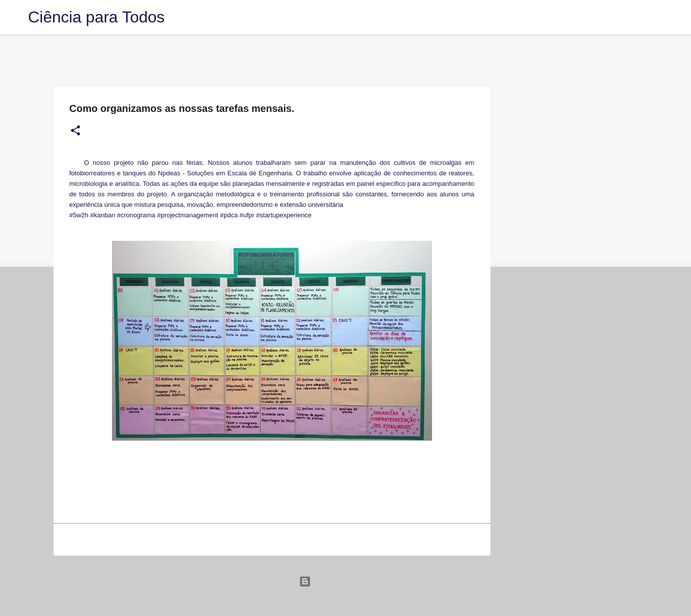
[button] (75, 131)
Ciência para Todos (96, 17)
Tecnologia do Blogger (346, 581)
